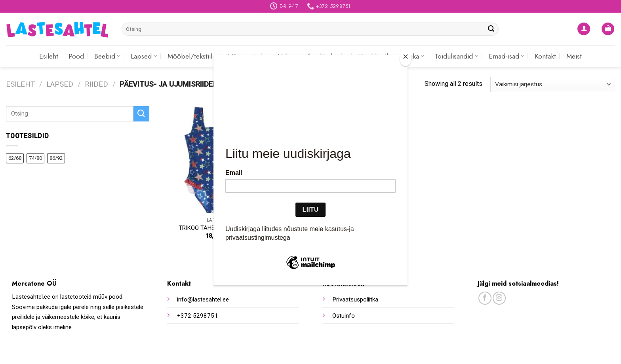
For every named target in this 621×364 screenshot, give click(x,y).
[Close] (406, 58)
